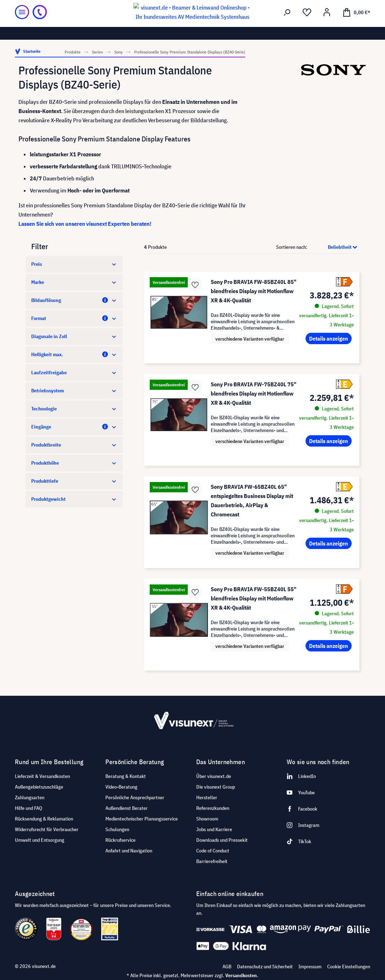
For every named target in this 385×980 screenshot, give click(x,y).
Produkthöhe (74, 463)
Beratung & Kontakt (126, 776)
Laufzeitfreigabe (74, 373)
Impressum (310, 967)
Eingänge (74, 427)
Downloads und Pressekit (222, 840)
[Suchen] (287, 25)
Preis (74, 264)
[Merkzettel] (307, 25)
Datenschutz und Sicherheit (265, 967)
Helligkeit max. (74, 354)
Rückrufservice (120, 840)
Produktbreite (74, 445)
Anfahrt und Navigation (129, 851)
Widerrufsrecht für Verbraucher (47, 829)
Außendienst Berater (126, 808)
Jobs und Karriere (214, 829)
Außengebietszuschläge (39, 787)
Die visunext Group (216, 787)
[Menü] (22, 25)
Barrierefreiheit (212, 861)
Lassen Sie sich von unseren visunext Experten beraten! (85, 224)
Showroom (100, 6)
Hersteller (207, 797)
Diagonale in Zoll (74, 336)
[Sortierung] (334, 247)
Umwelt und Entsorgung (40, 840)
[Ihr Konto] (327, 25)
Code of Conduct (213, 851)
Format (74, 318)
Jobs (78, 6)
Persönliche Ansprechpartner (135, 797)
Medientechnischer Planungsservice (142, 819)
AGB (227, 967)
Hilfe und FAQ (29, 808)
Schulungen (117, 829)
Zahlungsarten (30, 797)
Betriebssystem (74, 391)
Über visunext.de (214, 776)
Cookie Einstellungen (349, 967)
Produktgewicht (74, 499)
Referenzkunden (213, 808)
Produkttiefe (74, 481)
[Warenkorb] (356, 25)
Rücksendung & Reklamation (44, 819)
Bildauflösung (74, 300)
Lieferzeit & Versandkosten (42, 776)
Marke (74, 282)
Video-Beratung (121, 787)
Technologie (74, 409)
